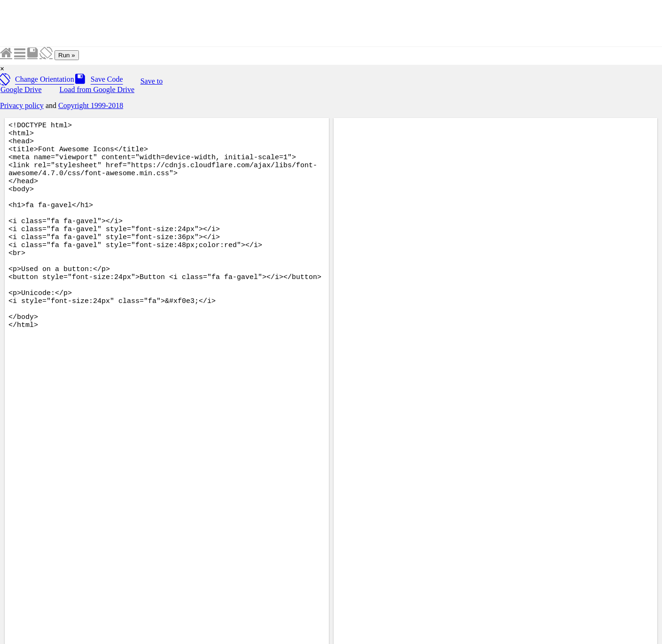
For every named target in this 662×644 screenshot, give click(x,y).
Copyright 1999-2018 (91, 105)
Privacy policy (22, 105)
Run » (67, 55)
